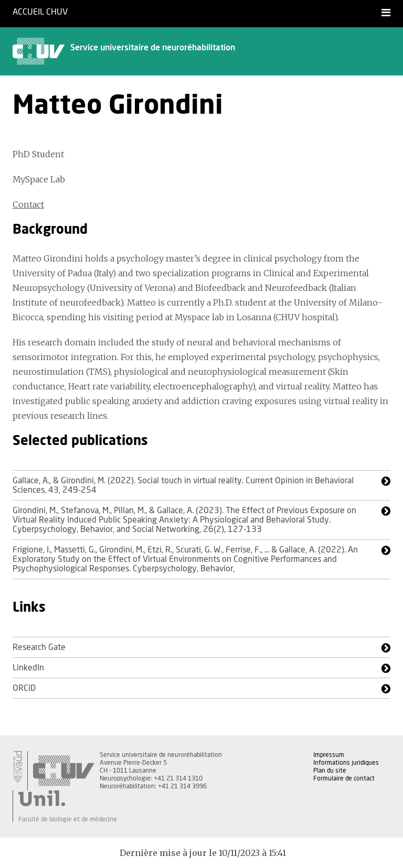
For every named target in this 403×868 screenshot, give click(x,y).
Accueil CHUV (40, 12)
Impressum (329, 755)
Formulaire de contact (344, 778)
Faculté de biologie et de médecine (68, 819)
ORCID (24, 688)
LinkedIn (28, 668)
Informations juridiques (346, 763)
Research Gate (39, 647)
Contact (28, 204)
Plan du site (330, 771)
